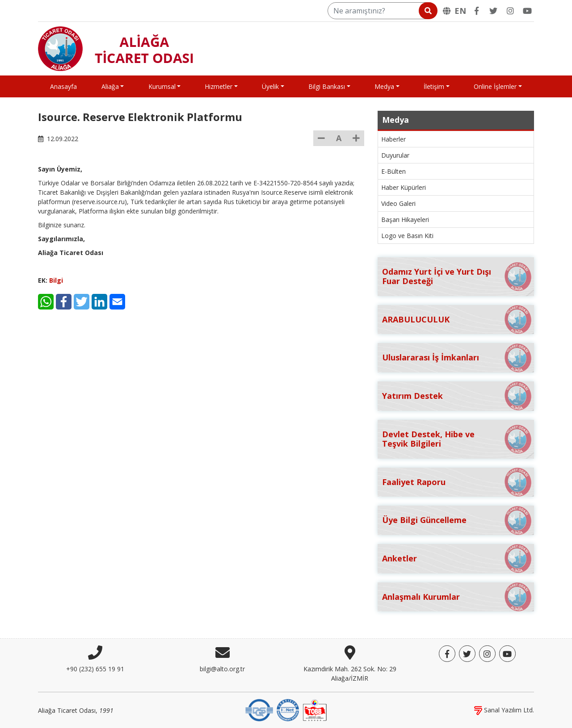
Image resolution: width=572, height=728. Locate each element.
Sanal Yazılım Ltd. (504, 710)
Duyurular (395, 155)
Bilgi (56, 280)
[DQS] (259, 709)
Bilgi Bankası (327, 86)
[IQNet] (288, 709)
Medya (384, 86)
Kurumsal (162, 86)
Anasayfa (63, 86)
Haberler (393, 139)
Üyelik (270, 86)
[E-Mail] (117, 302)
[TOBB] (315, 709)
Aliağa (110, 86)
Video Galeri (398, 203)
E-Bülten (393, 171)
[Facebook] (476, 11)
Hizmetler (219, 86)
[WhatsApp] (46, 302)
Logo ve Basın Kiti (407, 236)
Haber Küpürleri (404, 187)
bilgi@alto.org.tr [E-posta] (222, 669)
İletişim (434, 86)
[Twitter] (493, 11)
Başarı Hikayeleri (405, 220)
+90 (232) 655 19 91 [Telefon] (95, 669)
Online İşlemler (495, 86)
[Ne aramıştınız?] (382, 11)
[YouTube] (527, 11)
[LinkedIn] (99, 302)
